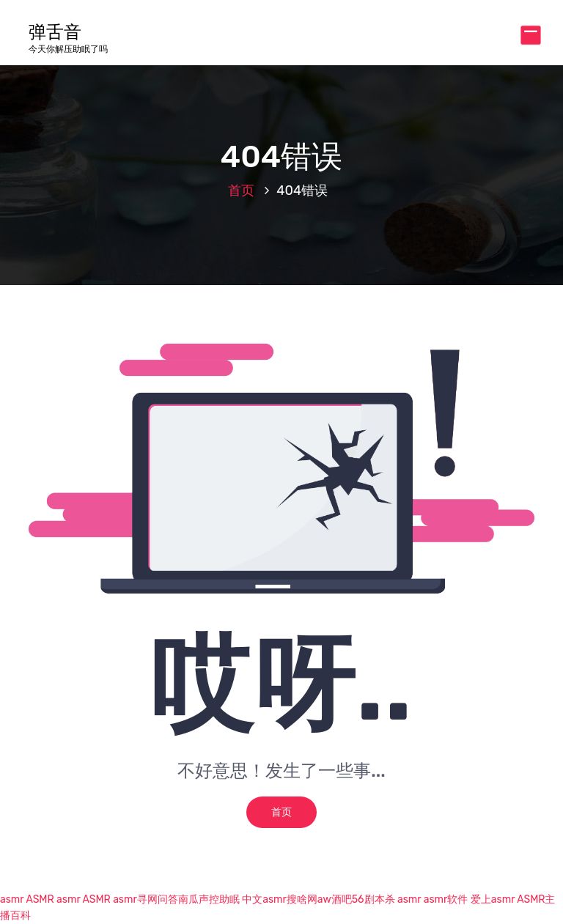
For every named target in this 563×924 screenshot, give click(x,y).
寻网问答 (158, 899)
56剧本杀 (374, 899)
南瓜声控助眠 (209, 899)
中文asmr (264, 899)
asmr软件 (446, 899)
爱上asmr (493, 899)
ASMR (40, 899)
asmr (12, 899)
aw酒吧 (335, 899)
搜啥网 (302, 899)
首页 (241, 191)
